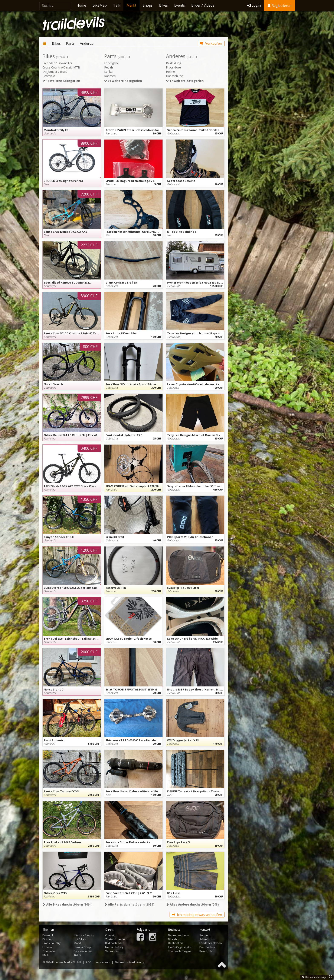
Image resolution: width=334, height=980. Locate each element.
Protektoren (174, 67)
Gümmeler (49, 951)
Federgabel (112, 63)
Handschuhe (174, 76)
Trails (77, 955)
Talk (117, 5)
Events (180, 5)
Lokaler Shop (82, 947)
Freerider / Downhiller (57, 63)
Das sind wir (207, 947)
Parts (70, 43)
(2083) (129, 904)
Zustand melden (116, 939)
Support (205, 935)
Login (254, 5)
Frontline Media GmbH (67, 962)
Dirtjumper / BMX (55, 72)
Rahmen (110, 76)
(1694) (67, 904)
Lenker (109, 72)
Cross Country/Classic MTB (61, 67)
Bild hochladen (115, 943)
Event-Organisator (180, 947)
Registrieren (279, 6)
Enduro (47, 947)
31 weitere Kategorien (123, 81)
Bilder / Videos (203, 5)
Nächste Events (84, 935)
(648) (192, 904)
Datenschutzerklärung (130, 962)
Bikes (163, 5)
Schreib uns (207, 939)
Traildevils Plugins (180, 951)
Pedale (109, 67)
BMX (45, 955)
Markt (131, 5)
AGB (89, 962)
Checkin (110, 935)
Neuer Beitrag (114, 947)
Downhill (48, 935)
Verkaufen (211, 43)
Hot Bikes (80, 939)
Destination (176, 943)
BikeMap (100, 5)
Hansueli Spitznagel (314, 977)
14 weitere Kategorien (61, 81)
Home (81, 5)
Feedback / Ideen (211, 943)
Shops (148, 5)
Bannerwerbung (179, 935)
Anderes (86, 43)
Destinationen (83, 951)
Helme (170, 72)
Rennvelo (49, 76)
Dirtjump (48, 939)
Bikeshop (174, 939)
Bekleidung (173, 63)
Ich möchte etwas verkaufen (197, 915)
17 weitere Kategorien (185, 81)
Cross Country (52, 943)
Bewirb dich (207, 951)
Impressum (103, 962)
